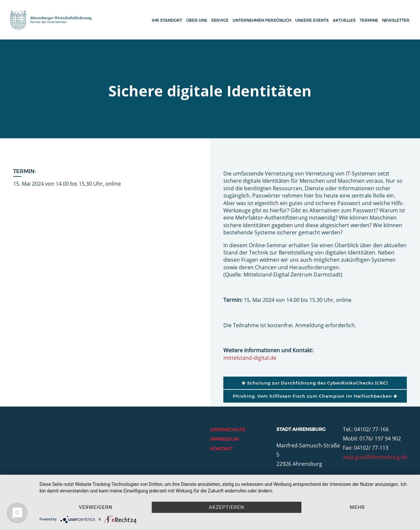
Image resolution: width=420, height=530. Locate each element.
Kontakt (221, 449)
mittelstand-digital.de (250, 358)
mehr (357, 507)
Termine (369, 20)
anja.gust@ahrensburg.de (375, 457)
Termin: (25, 171)
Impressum (224, 439)
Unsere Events (312, 20)
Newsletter (396, 20)
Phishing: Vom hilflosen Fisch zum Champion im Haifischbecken (315, 396)
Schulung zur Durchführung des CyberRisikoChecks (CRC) (315, 383)
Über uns (197, 20)
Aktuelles (344, 20)
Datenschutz (228, 430)
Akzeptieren (226, 507)
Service (220, 20)
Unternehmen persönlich (262, 20)
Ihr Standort (167, 20)
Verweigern (96, 507)
